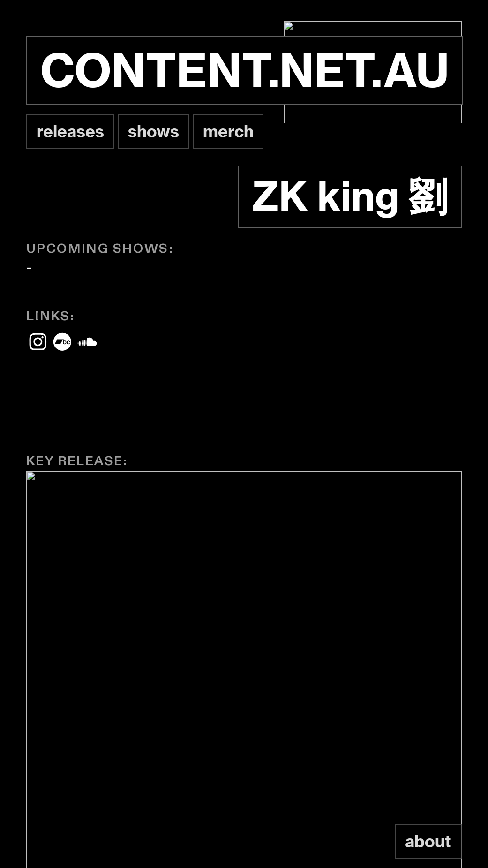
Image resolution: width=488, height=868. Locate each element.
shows (154, 131)
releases (70, 131)
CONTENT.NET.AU (245, 70)
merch (228, 131)
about (428, 841)
